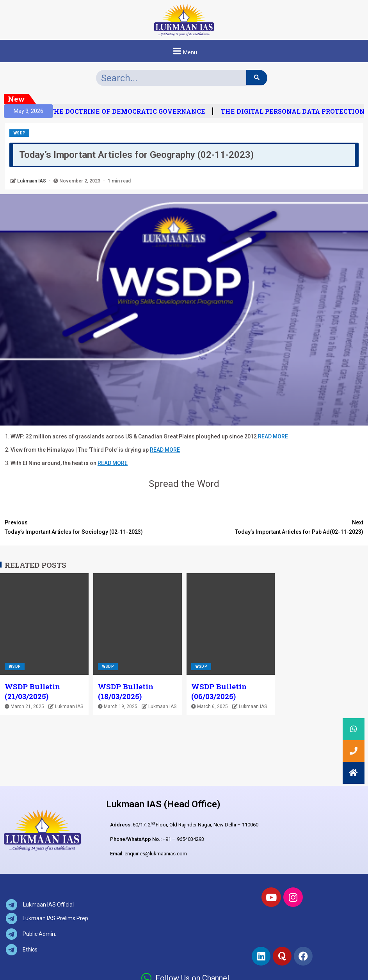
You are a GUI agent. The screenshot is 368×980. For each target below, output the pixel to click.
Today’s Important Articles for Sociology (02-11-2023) (94, 527)
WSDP (19, 133)
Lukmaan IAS (32, 181)
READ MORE (273, 436)
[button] (184, 51)
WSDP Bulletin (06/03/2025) (219, 691)
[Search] (257, 77)
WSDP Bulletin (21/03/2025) (32, 691)
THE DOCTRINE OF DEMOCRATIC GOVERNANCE (133, 111)
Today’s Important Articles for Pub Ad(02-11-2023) (274, 527)
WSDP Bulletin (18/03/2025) (126, 691)
